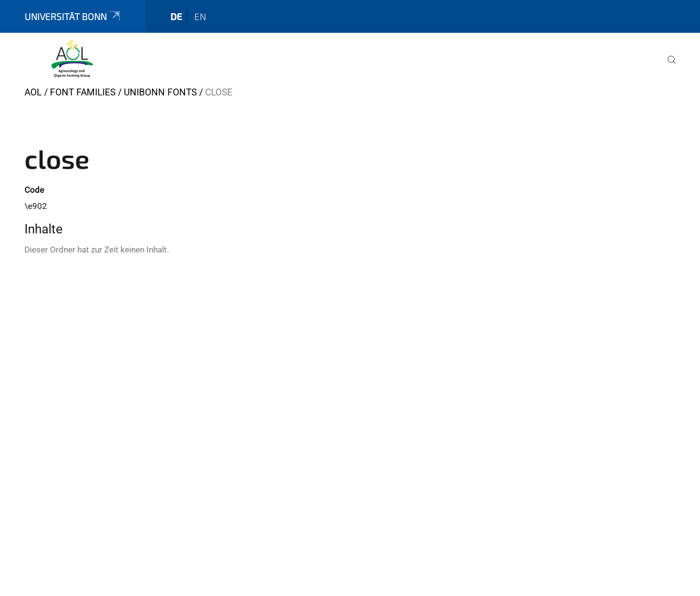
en (200, 16)
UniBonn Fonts (160, 92)
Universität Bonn (73, 16)
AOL (33, 92)
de (176, 16)
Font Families (83, 92)
